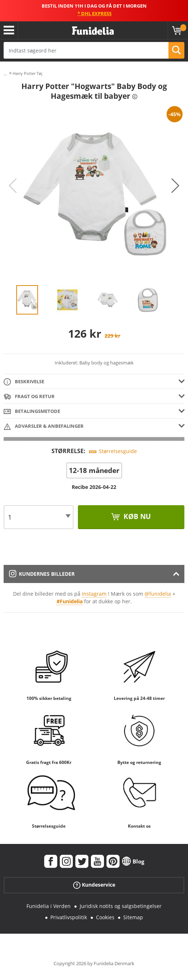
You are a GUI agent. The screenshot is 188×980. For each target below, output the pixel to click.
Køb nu (136, 516)
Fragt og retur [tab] (29, 397)
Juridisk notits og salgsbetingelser (121, 906)
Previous (13, 186)
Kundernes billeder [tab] (42, 574)
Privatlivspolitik (69, 917)
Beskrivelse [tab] (24, 382)
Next (175, 186)
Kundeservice (94, 885)
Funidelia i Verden (49, 906)
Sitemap (133, 917)
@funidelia (158, 594)
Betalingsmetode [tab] (32, 412)
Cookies (105, 917)
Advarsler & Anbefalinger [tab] (44, 426)
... (5, 74)
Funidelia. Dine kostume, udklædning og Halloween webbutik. (93, 31)
